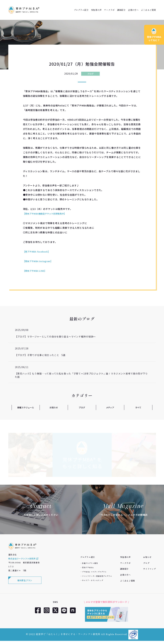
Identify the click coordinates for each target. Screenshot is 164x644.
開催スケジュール (26, 407)
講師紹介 (121, 10)
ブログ (90, 74)
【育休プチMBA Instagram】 (40, 261)
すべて (138, 407)
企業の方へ (133, 10)
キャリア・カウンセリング (93, 580)
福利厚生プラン (25, 583)
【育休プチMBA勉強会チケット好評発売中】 (48, 214)
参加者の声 (96, 10)
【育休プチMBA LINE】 (36, 271)
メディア (110, 407)
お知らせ (54, 407)
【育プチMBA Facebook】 (38, 252)
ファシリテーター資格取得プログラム (97, 576)
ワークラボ (109, 10)
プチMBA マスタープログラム (94, 572)
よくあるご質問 (148, 10)
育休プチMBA (88, 567)
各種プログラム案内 (90, 563)
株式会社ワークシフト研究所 (23, 561)
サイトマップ (149, 569)
